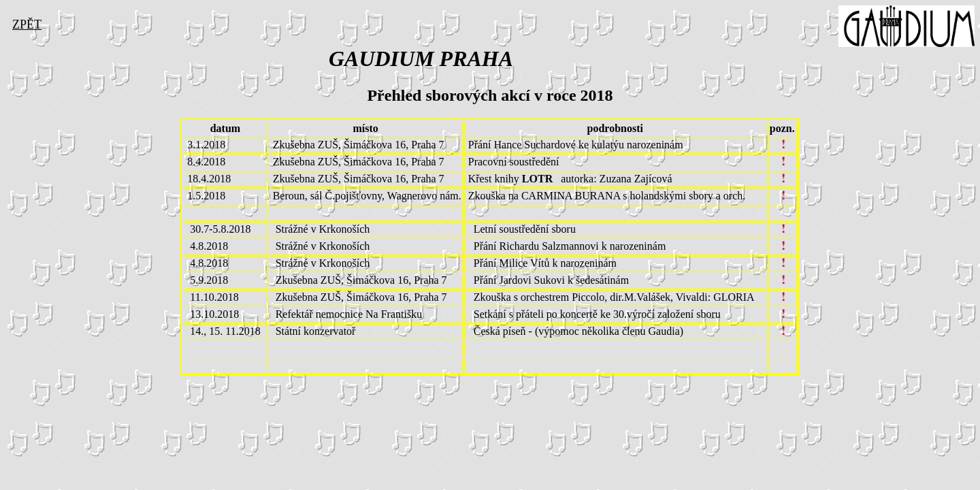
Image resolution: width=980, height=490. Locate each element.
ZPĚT (27, 24)
